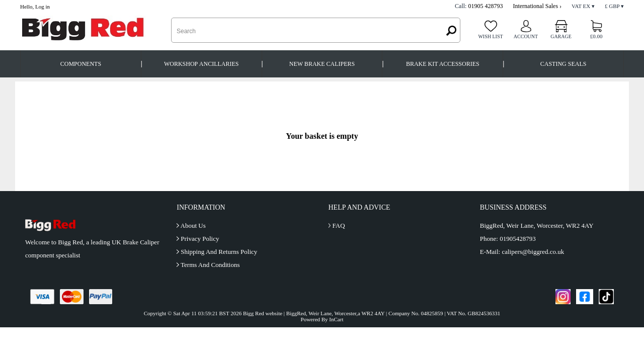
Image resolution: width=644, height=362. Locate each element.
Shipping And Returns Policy (219, 252)
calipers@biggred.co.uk (533, 252)
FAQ (338, 225)
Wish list (490, 36)
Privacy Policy (200, 239)
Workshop (202, 64)
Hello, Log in (35, 7)
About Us (193, 225)
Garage (561, 36)
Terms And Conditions (210, 265)
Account (526, 36)
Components (81, 64)
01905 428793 (485, 6)
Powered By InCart (322, 319)
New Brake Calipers (322, 64)
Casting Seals (563, 64)
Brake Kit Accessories (443, 64)
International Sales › (537, 6)
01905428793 (518, 239)
